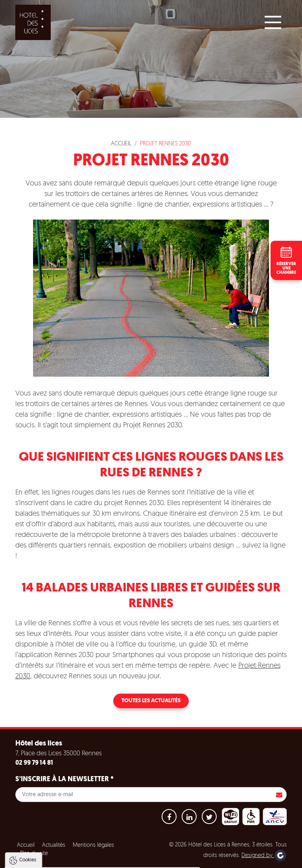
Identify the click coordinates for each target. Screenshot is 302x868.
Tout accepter (56, 861)
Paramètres (151, 861)
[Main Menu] (273, 22)
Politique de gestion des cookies (51, 842)
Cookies (28, 782)
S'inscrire (279, 795)
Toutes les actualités (151, 701)
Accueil (121, 144)
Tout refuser (105, 861)
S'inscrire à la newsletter (64, 779)
